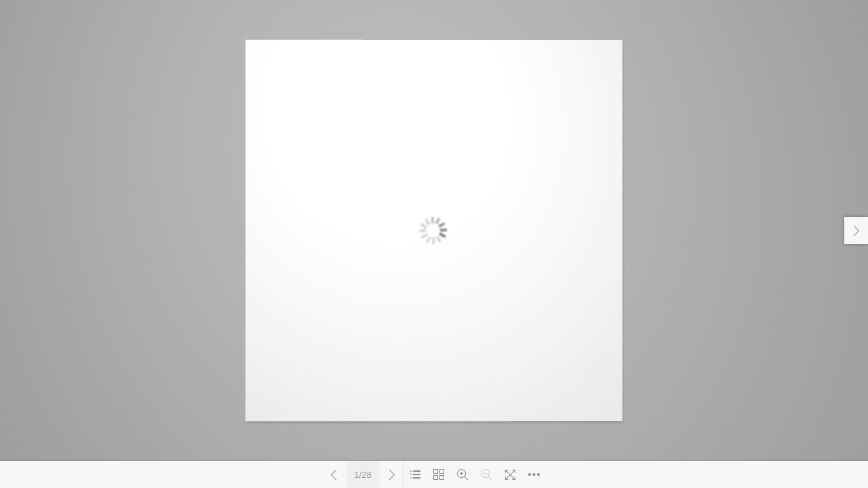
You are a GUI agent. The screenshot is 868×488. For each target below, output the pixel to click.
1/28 (362, 475)
